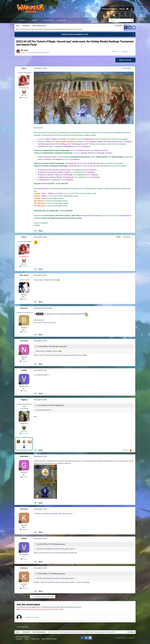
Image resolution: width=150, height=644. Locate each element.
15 (26, 299)
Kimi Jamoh (26, 277)
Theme (28, 641)
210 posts (26, 363)
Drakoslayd (124, 452)
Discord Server (48, 22)
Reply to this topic (124, 62)
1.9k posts (26, 99)
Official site (62, 22)
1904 (26, 433)
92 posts (26, 334)
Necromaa (26, 343)
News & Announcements (44, 54)
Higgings (26, 402)
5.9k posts (26, 435)
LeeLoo (28, 52)
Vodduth (26, 372)
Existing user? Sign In (109, 10)
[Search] (114, 22)
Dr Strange (42, 599)
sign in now (63, 609)
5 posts (26, 393)
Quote (42, 233)
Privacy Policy (36, 641)
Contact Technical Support (50, 641)
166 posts (26, 532)
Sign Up (121, 10)
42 (26, 332)
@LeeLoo (42, 316)
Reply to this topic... (35, 620)
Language (20, 641)
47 (26, 361)
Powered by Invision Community (124, 640)
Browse (23, 22)
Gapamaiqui (26, 458)
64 (26, 529)
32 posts (26, 301)
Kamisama (26, 511)
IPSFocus (28, 639)
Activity (34, 22)
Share (113, 53)
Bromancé (26, 310)
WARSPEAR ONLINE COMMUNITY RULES (75, 36)
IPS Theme (20, 639)
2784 (26, 97)
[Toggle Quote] (38, 349)
